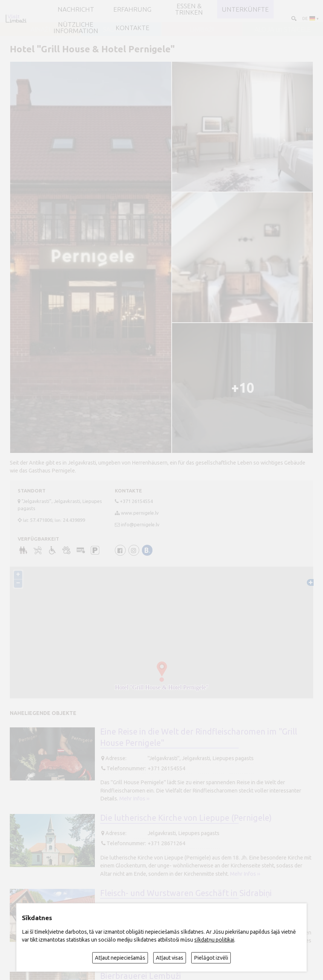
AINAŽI (40, 29)
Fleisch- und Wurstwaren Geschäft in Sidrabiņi (186, 893)
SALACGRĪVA (121, 29)
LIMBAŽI (202, 29)
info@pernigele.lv (140, 524)
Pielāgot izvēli (211, 958)
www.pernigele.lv (140, 513)
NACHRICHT (76, 9)
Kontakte (133, 28)
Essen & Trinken (189, 9)
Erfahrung (132, 9)
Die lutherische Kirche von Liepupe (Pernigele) (186, 818)
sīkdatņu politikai (214, 940)
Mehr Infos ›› (134, 799)
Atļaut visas (170, 958)
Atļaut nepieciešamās (120, 958)
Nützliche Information (76, 27)
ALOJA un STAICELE (283, 29)
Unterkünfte (245, 9)
